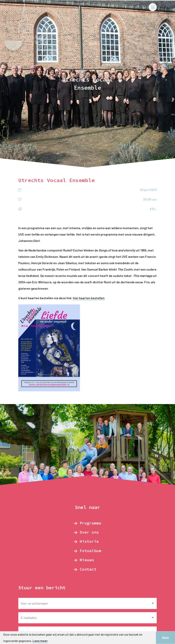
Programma (90, 523)
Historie (89, 541)
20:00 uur (150, 199)
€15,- (153, 209)
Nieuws (87, 560)
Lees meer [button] (40, 641)
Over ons (89, 532)
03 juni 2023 (148, 190)
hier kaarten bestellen (89, 298)
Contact (88, 569)
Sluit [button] (165, 638)
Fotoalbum (90, 551)
